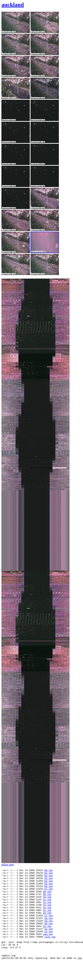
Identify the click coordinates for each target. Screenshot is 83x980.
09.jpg (47, 899)
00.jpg (49, 871)
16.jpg (47, 922)
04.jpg (49, 883)
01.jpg (49, 874)
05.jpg (49, 887)
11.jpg (47, 906)
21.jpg (47, 938)
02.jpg (49, 877)
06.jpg (49, 890)
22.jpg (49, 941)
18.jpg (49, 928)
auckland (13, 5)
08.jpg (47, 896)
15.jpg (47, 919)
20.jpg (49, 935)
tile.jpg (50, 951)
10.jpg (47, 903)
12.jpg (47, 909)
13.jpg (47, 912)
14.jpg (47, 915)
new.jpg (48, 947)
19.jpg (49, 931)
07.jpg (49, 893)
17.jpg (49, 925)
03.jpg (49, 880)
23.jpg (49, 944)
